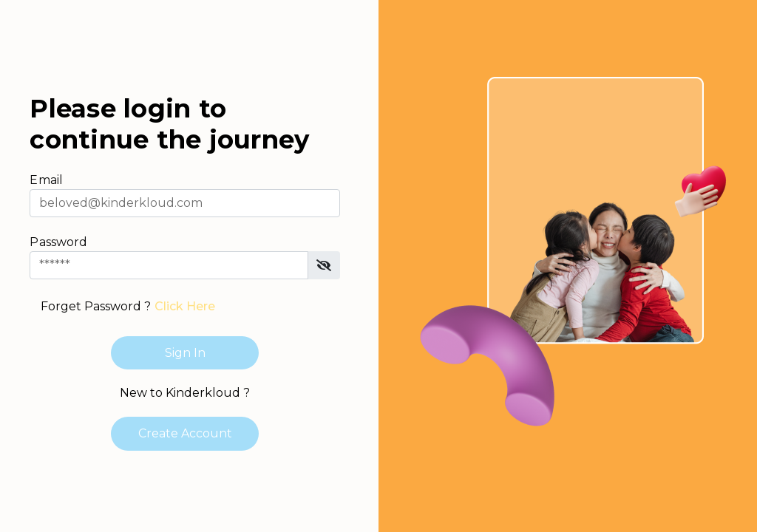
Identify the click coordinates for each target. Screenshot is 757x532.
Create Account (185, 433)
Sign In (185, 353)
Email (46, 180)
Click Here (185, 306)
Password (58, 242)
